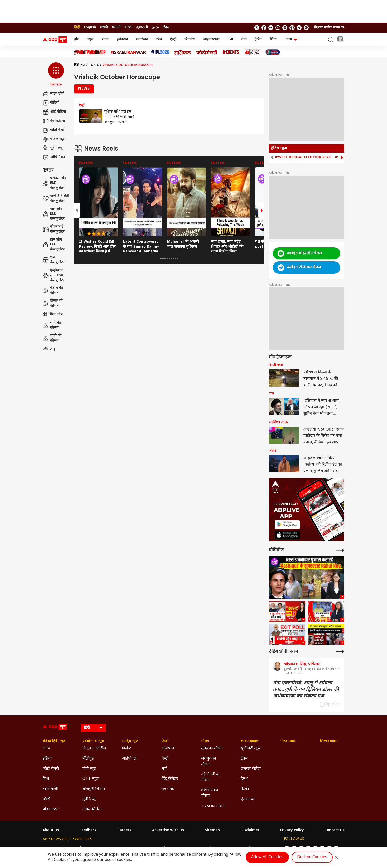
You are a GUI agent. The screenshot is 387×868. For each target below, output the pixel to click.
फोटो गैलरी (54, 130)
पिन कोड (53, 315)
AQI (50, 349)
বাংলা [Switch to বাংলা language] (128, 28)
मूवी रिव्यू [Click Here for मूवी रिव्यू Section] (89, 799)
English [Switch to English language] (90, 28)
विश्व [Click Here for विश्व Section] (46, 779)
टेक (244, 39)
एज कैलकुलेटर (54, 260)
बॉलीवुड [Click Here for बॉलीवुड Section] (88, 759)
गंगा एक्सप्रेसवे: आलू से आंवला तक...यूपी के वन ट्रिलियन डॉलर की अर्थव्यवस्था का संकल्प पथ (306, 690)
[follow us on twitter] (257, 28)
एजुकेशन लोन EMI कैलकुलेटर (54, 275)
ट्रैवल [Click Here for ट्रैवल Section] (244, 759)
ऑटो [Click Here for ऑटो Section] (46, 799)
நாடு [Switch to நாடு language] (155, 28)
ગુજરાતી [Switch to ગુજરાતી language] (142, 28)
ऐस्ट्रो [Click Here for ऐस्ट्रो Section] (165, 741)
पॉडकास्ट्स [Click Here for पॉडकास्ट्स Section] (51, 809)
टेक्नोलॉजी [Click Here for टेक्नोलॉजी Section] (50, 789)
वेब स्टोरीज (54, 121)
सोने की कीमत (52, 326)
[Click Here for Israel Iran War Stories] (128, 52)
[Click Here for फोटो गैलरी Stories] (207, 52)
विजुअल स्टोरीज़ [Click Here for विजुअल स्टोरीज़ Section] (94, 749)
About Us (51, 831)
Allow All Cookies (267, 857)
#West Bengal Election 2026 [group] (303, 157)
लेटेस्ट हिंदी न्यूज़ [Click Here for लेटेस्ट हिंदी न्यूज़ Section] (54, 741)
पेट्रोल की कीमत (53, 291)
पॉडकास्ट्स (54, 139)
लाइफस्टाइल (212, 39)
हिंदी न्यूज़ (80, 65)
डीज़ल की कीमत (53, 303)
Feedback (88, 831)
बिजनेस (190, 39)
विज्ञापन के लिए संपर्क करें (329, 28)
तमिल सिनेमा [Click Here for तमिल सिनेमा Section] (92, 809)
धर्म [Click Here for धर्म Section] (164, 769)
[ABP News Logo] (56, 40)
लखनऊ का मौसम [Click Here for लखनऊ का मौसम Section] (209, 793)
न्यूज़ (91, 39)
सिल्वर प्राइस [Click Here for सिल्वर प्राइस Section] (329, 741)
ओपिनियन (54, 157)
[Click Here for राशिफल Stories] (183, 52)
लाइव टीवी (54, 94)
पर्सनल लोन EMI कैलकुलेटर (55, 183)
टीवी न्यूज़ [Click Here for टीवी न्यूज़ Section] (89, 769)
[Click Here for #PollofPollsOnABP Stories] (90, 52)
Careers (124, 831)
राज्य (105, 39)
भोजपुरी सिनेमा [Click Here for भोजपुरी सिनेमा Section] (94, 789)
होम (77, 39)
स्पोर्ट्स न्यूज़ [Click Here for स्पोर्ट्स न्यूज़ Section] (130, 741)
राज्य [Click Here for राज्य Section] (46, 749)
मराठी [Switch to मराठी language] (104, 28)
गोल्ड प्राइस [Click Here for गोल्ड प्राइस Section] (288, 741)
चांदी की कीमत (52, 338)
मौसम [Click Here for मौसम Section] (205, 741)
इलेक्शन (122, 39)
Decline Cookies (312, 857)
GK (231, 39)
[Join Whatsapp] (306, 28)
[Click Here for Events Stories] (231, 52)
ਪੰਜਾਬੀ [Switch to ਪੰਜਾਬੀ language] (116, 28)
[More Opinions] (340, 651)
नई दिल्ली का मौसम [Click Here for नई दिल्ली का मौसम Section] (211, 777)
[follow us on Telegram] (299, 28)
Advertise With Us (168, 831)
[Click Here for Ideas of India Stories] (252, 52)
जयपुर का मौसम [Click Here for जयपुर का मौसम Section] (208, 761)
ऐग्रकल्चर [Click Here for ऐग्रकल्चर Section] (248, 799)
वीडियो (51, 103)
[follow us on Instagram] (285, 28)
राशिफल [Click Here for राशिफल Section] (168, 749)
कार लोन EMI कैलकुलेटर (54, 214)
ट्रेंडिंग (258, 39)
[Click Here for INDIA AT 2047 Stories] (273, 52)
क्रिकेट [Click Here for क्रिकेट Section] (127, 749)
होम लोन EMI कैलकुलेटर (54, 245)
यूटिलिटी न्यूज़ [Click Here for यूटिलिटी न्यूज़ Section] (251, 749)
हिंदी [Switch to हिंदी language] (77, 28)
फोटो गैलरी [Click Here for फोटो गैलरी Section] (51, 769)
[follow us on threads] (271, 28)
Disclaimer (250, 831)
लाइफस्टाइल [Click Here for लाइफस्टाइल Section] (250, 741)
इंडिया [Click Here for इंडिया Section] (47, 759)
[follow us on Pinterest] (292, 28)
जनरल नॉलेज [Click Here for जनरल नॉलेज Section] (251, 769)
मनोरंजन (142, 39)
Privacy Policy (292, 831)
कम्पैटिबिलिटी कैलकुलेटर (56, 198)
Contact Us (334, 831)
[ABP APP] (287, 525)
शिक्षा (274, 39)
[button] (56, 75)
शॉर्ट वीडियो (54, 112)
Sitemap (212, 831)
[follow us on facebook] (264, 28)
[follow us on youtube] (278, 28)
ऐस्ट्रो (173, 39)
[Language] (93, 728)
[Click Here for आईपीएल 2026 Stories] (160, 52)
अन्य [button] (291, 39)
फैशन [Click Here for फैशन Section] (245, 789)
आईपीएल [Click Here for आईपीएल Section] (129, 759)
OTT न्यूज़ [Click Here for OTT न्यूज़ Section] (91, 779)
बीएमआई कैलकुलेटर (54, 229)
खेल (159, 39)
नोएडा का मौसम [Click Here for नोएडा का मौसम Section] (213, 806)
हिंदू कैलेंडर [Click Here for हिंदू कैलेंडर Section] (170, 779)
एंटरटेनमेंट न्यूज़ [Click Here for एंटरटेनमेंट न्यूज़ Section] (93, 741)
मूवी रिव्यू (52, 148)
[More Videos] (340, 550)
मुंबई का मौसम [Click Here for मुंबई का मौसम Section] (212, 749)
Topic (94, 65)
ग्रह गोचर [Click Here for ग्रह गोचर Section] (168, 789)
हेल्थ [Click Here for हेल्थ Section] (244, 779)
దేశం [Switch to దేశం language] (166, 28)
